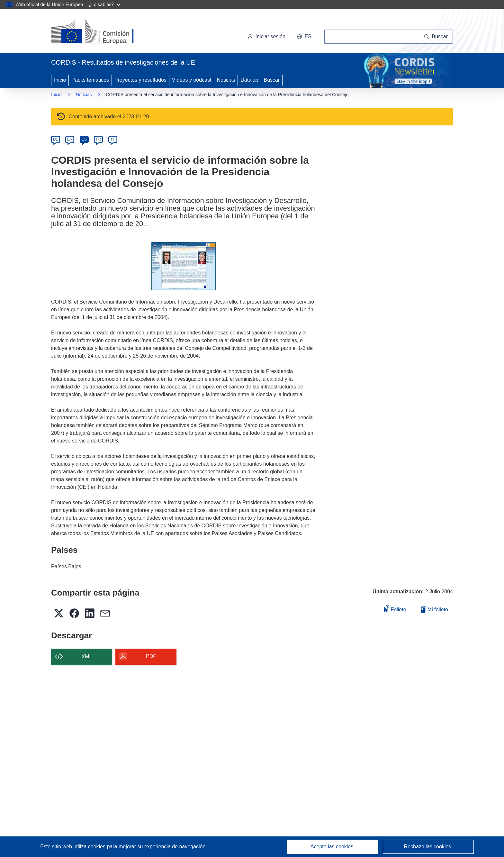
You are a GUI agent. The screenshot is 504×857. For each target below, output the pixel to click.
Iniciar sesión (266, 36)
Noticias (226, 80)
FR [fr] (98, 139)
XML (87, 656)
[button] (304, 37)
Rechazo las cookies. (428, 847)
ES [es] (84, 139)
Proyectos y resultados (140, 80)
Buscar (272, 80)
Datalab (249, 80)
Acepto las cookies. (333, 847)
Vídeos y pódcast (192, 80)
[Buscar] (436, 37)
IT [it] (113, 139)
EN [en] (70, 139)
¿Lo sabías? (105, 4)
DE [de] (56, 139)
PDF (151, 656)
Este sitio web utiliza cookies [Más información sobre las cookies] (73, 847)
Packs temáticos (90, 80)
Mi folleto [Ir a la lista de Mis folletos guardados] (434, 610)
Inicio (60, 80)
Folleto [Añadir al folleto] (395, 609)
